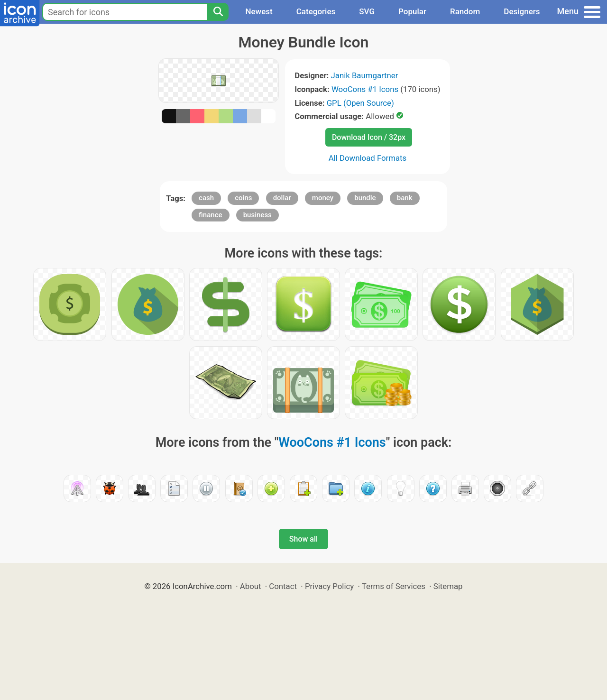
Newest (259, 11)
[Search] (218, 12)
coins (243, 198)
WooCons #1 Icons (365, 89)
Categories (316, 11)
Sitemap (448, 586)
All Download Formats (368, 158)
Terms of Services (394, 586)
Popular (412, 11)
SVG (367, 11)
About (251, 586)
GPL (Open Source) (360, 103)
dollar (282, 198)
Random (465, 11)
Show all (303, 539)
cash (206, 198)
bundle (365, 198)
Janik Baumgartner (365, 75)
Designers (522, 11)
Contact (283, 586)
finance (210, 215)
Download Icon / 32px (369, 137)
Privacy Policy (329, 586)
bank (405, 198)
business (258, 215)
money (323, 198)
